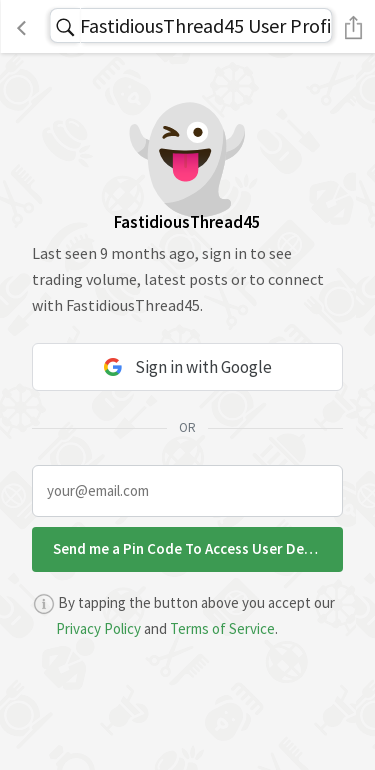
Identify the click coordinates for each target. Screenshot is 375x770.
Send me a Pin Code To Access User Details (193, 548)
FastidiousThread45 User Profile (206, 25)
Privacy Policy (98, 628)
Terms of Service (222, 628)
